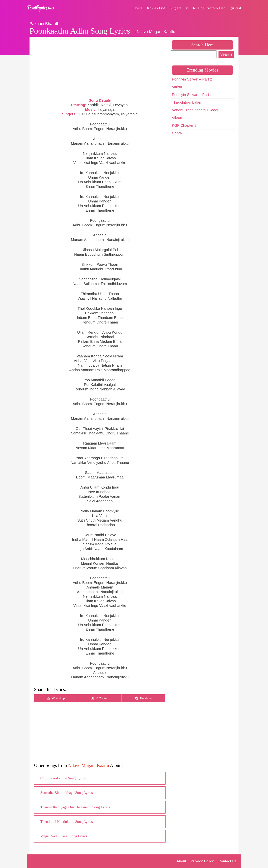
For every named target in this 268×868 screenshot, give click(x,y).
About (181, 861)
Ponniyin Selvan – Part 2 (192, 79)
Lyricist (235, 8)
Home (138, 8)
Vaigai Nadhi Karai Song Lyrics (64, 836)
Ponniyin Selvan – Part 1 (192, 95)
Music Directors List (209, 8)
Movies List (156, 8)
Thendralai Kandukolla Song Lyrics (67, 822)
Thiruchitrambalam (187, 102)
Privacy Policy (202, 861)
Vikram (178, 118)
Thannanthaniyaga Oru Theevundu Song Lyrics (75, 807)
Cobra (177, 133)
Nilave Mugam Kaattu (156, 32)
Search (226, 54)
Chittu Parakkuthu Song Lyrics (63, 778)
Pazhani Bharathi (45, 24)
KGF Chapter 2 (184, 125)
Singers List (179, 8)
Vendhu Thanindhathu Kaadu (196, 110)
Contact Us (228, 861)
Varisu (177, 87)
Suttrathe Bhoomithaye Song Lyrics (67, 793)
